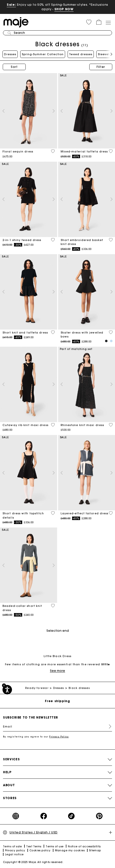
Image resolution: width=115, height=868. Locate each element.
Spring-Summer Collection (43, 54)
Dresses (10, 54)
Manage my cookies (70, 850)
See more (57, 671)
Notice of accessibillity (84, 846)
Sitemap (95, 850)
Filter (101, 67)
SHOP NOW (64, 9)
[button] (89, 22)
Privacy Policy (59, 737)
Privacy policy (15, 850)
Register (108, 726)
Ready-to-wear (37, 688)
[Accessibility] (7, 690)
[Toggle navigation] (108, 22)
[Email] (57, 726)
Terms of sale (12, 846)
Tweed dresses (81, 54)
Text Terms (34, 846)
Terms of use (55, 846)
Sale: (11, 5)
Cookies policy (40, 850)
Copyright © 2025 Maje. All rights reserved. (33, 862)
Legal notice (14, 854)
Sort (14, 67)
